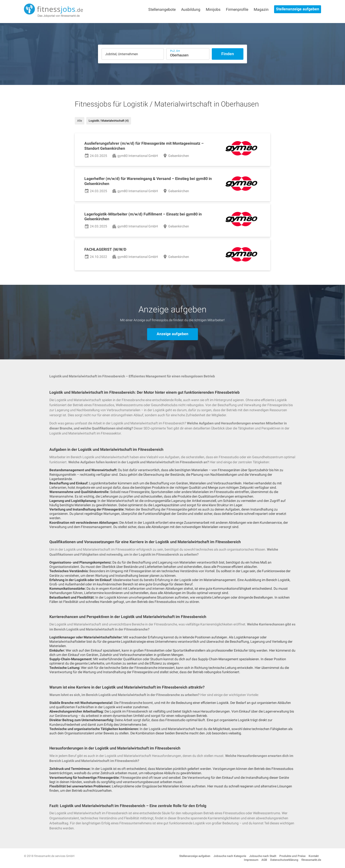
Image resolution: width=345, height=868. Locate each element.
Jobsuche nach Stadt (263, 856)
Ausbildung (191, 9)
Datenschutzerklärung (284, 860)
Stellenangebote (162, 9)
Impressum (251, 860)
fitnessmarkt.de (311, 860)
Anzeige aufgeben (172, 334)
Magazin (261, 9)
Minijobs (213, 9)
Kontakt (314, 856)
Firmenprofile (237, 9)
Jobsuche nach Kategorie (230, 856)
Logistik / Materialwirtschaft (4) (109, 121)
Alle (80, 121)
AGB (264, 860)
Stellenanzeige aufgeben (298, 9)
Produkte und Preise (292, 856)
